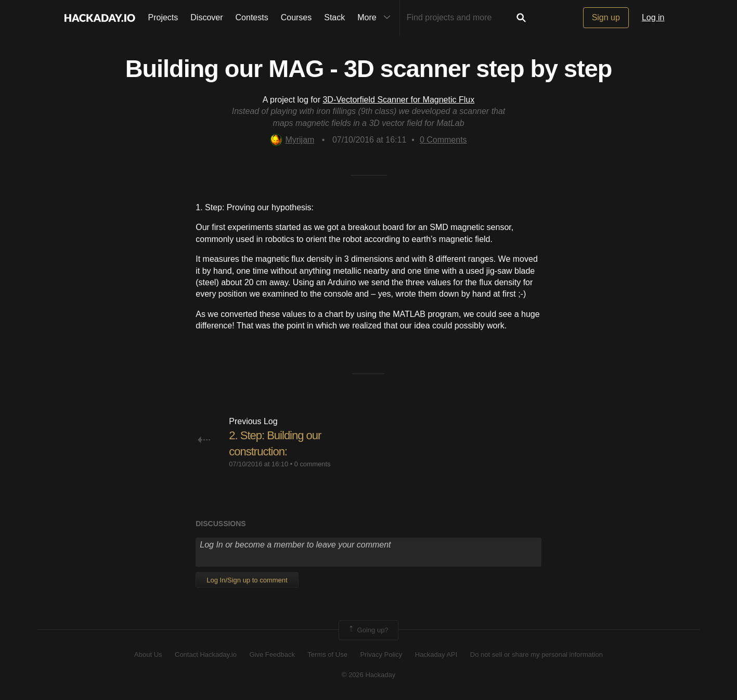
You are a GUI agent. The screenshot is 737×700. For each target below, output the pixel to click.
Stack (334, 17)
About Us (148, 654)
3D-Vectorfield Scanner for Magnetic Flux (398, 100)
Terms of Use (327, 654)
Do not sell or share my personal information (536, 654)
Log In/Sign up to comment (247, 580)
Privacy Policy (381, 654)
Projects (163, 17)
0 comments (313, 464)
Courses (296, 17)
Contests (252, 17)
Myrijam (292, 140)
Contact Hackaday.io (206, 654)
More (376, 18)
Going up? (368, 630)
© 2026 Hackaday (369, 675)
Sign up (606, 17)
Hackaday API (436, 654)
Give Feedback (272, 654)
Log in (653, 17)
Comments (443, 140)
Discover (206, 17)
